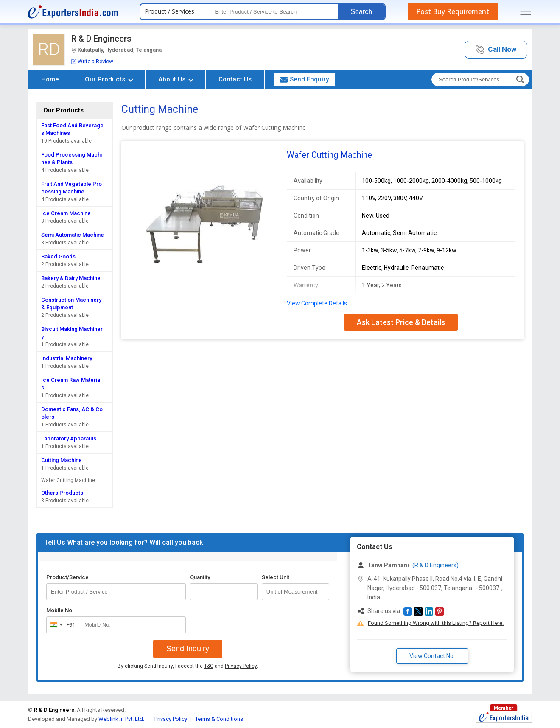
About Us (176, 79)
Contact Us (235, 79)
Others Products (62, 493)
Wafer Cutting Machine (68, 480)
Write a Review (92, 61)
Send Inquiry (188, 649)
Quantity (200, 577)
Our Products (109, 79)
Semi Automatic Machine (73, 235)
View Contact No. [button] (432, 656)
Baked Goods (58, 256)
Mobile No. (60, 610)
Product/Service (67, 577)
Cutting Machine (62, 460)
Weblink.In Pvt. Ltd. (121, 719)
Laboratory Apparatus (69, 438)
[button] (496, 50)
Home (50, 79)
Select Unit (276, 577)
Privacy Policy (241, 666)
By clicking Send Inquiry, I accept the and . (188, 666)
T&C (209, 666)
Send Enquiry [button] (304, 79)
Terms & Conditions (219, 719)
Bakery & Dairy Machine (71, 278)
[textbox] (274, 12)
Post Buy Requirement (453, 11)
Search (361, 12)
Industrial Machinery (67, 358)
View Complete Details (317, 303)
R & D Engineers (101, 39)
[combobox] (61, 625)
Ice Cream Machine (66, 213)
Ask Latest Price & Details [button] (401, 322)
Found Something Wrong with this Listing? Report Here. (436, 623)
